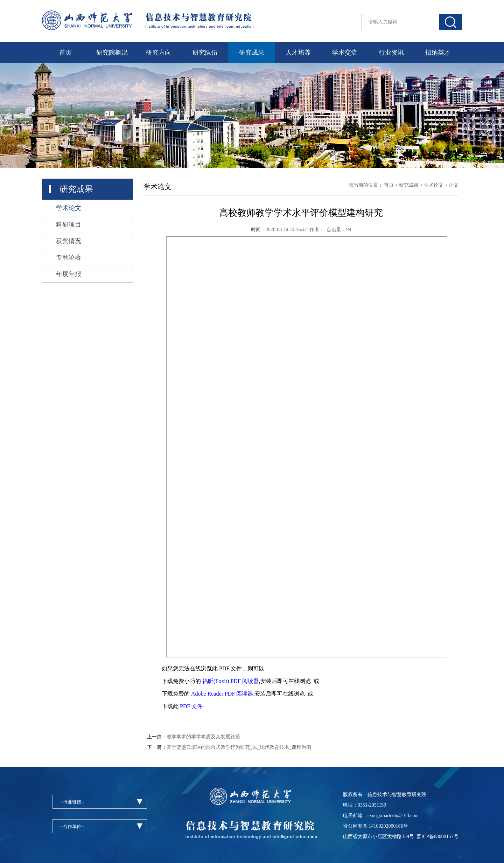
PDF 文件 (191, 706)
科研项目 (69, 225)
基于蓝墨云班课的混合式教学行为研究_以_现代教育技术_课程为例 (239, 747)
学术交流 (345, 53)
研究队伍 (205, 53)
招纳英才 (438, 53)
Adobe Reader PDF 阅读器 (222, 694)
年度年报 (69, 274)
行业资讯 (391, 53)
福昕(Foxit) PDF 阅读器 (231, 681)
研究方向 (159, 53)
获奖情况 (69, 241)
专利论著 (69, 257)
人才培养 (298, 53)
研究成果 (252, 53)
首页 (65, 53)
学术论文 (69, 208)
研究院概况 (112, 53)
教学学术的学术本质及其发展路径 (203, 737)
